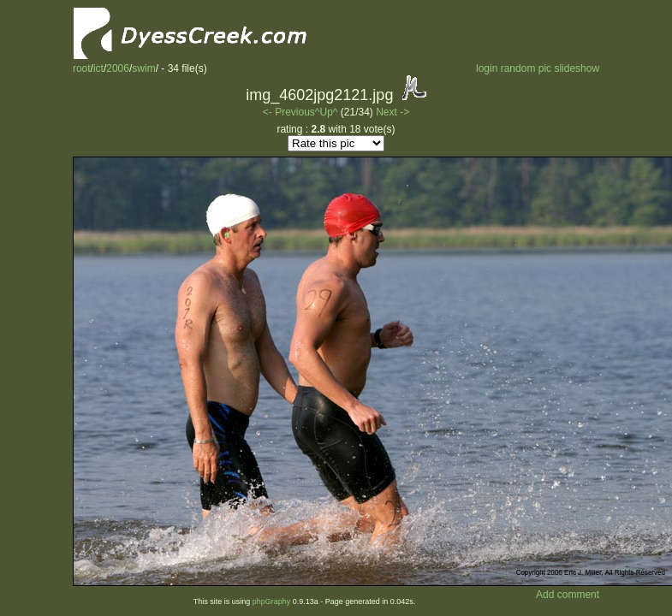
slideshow (577, 68)
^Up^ (327, 112)
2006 (118, 68)
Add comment (568, 595)
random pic (526, 68)
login (487, 68)
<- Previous (289, 112)
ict (98, 68)
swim (143, 68)
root (82, 68)
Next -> (392, 112)
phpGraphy (272, 601)
